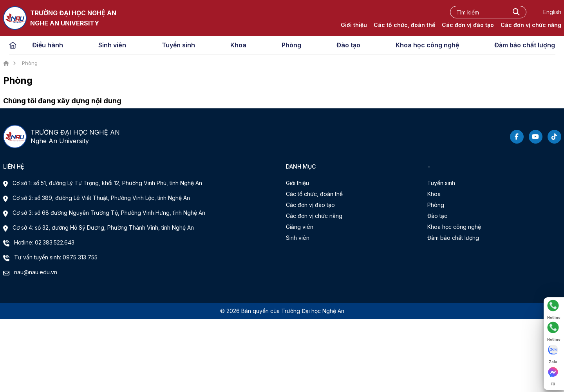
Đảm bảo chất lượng (525, 45)
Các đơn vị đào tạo (468, 25)
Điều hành (48, 45)
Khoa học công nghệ (427, 45)
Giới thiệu (354, 25)
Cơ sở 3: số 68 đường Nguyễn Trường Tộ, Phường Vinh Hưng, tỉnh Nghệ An (109, 213)
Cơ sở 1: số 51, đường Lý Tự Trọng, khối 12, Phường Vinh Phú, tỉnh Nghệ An (107, 183)
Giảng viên (300, 227)
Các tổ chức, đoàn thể (404, 25)
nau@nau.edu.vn (36, 272)
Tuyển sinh (178, 45)
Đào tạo (348, 45)
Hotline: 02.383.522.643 (44, 242)
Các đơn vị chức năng (531, 25)
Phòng (291, 45)
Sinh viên (112, 45)
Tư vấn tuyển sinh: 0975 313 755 (56, 257)
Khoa (238, 45)
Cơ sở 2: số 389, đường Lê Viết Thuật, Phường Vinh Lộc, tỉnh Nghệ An (101, 198)
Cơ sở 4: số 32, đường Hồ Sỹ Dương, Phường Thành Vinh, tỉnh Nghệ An (103, 227)
